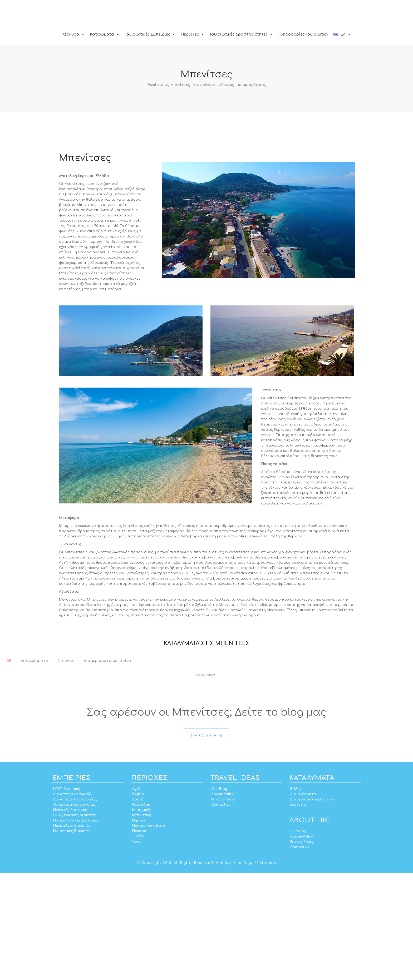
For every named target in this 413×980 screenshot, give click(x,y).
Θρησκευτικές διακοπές (75, 911)
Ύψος (137, 948)
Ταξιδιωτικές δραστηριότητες (241, 34)
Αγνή (136, 895)
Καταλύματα (105, 34)
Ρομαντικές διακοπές (72, 938)
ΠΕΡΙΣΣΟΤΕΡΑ (206, 843)
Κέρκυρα (73, 34)
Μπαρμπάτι (143, 917)
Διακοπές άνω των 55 (72, 901)
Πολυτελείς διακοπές (72, 932)
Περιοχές (192, 34)
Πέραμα (139, 938)
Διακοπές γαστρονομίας (75, 906)
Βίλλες (296, 895)
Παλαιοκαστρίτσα (149, 932)
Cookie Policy (223, 901)
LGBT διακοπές (67, 895)
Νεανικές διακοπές (70, 917)
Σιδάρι (138, 943)
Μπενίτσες (142, 922)
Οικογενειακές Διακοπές (75, 922)
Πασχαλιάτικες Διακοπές (76, 927)
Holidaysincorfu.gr (234, 969)
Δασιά (138, 906)
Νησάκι (139, 927)
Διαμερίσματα (303, 901)
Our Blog (219, 895)
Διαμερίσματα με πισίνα (312, 906)
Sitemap (268, 969)
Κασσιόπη (141, 911)
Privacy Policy (223, 906)
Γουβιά (138, 901)
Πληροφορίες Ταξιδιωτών (303, 34)
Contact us (221, 911)
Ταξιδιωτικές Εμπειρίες (150, 34)
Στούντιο (298, 911)
